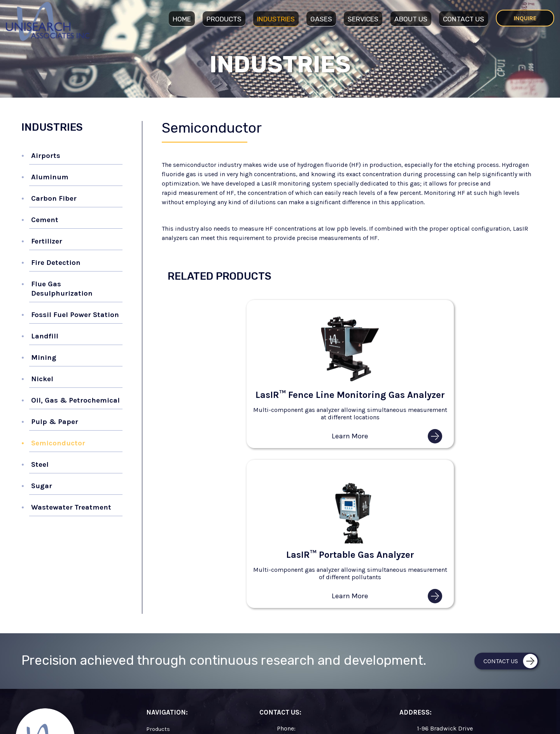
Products (224, 19)
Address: (416, 617)
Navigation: (167, 617)
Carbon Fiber (54, 198)
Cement (45, 220)
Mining (44, 357)
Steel (40, 464)
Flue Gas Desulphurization (62, 289)
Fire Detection (56, 263)
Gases (321, 19)
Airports (46, 156)
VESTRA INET (263, 723)
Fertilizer (47, 241)
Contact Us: (280, 617)
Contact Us (464, 19)
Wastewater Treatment (71, 507)
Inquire (525, 18)
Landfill (45, 336)
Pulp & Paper (55, 422)
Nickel (42, 379)
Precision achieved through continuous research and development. (224, 565)
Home (182, 19)
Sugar (42, 486)
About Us (411, 19)
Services (363, 19)
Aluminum (50, 177)
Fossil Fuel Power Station (75, 315)
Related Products (220, 276)
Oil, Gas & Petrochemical (75, 400)
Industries (276, 19)
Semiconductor (58, 443)
